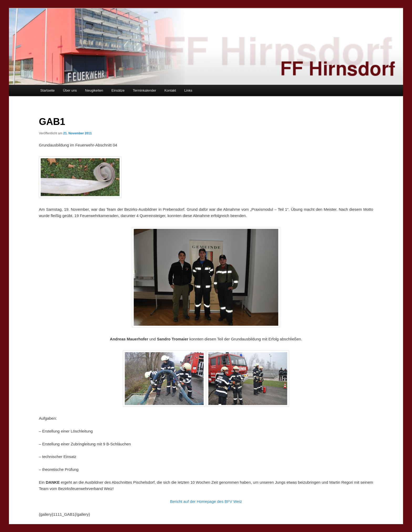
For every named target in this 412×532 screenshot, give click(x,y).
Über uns (70, 90)
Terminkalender (144, 90)
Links (188, 90)
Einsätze (118, 90)
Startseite (47, 90)
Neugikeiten (94, 90)
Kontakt (170, 90)
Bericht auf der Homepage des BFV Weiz (206, 501)
